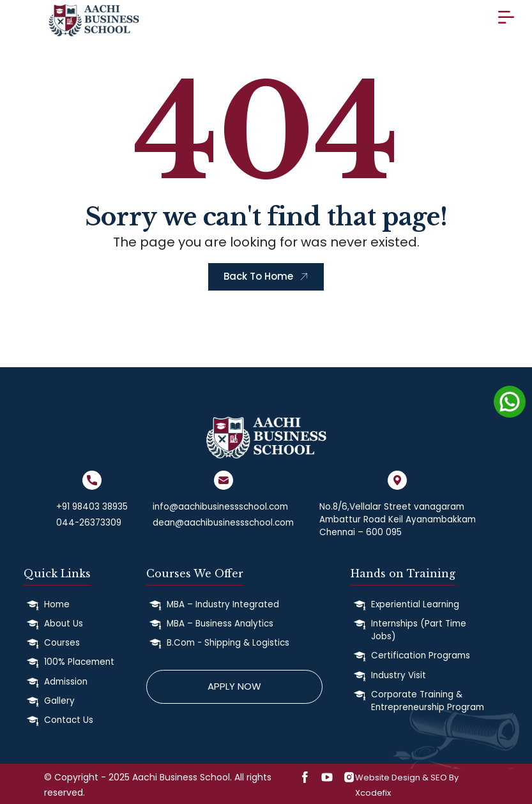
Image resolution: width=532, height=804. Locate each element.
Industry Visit (399, 675)
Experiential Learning (415, 604)
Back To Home (266, 276)
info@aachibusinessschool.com (220, 507)
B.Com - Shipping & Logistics (228, 643)
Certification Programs (421, 656)
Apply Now (234, 686)
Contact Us (69, 720)
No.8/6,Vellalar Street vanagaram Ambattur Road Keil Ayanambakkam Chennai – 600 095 (398, 520)
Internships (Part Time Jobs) (419, 630)
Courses (62, 643)
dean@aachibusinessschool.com (223, 523)
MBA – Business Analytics (220, 624)
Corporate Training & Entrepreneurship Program (428, 701)
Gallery (59, 701)
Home (57, 604)
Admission (66, 682)
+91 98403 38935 (92, 507)
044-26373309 (89, 523)
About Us (64, 624)
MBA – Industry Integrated (223, 604)
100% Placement (79, 662)
